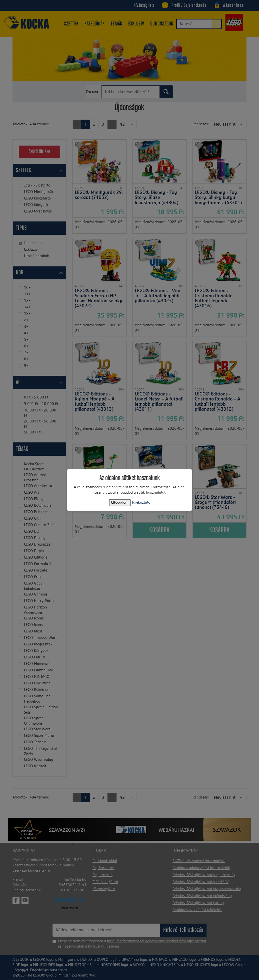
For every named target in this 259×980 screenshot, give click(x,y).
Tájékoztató (141, 503)
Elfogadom (120, 503)
